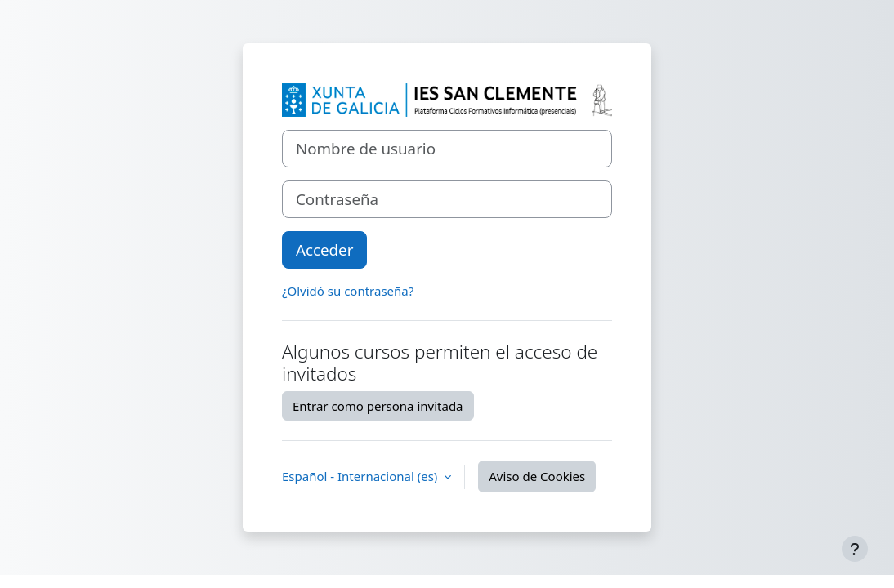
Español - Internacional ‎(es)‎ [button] (361, 476)
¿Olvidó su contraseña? (348, 291)
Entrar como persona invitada (378, 406)
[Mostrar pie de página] (855, 549)
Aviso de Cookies (537, 476)
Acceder (324, 249)
